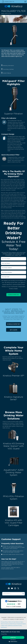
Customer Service (9, 569)
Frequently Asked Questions (12, 544)
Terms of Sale (19, 622)
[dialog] (13, 637)
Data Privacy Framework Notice (18, 624)
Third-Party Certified (8, 69)
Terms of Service (5, 624)
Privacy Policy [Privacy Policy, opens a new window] (4, 634)
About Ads (4, 626)
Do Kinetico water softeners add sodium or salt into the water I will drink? (13, 551)
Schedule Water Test (13, 324)
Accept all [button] (13, 637)
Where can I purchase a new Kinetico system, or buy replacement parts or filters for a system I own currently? (14, 547)
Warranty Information (8, 66)
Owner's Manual (7, 73)
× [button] (25, 631)
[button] (13, 642)
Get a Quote (14, 330)
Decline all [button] (13, 640)
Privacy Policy (4, 622)
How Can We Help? (9, 559)
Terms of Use (12, 622)
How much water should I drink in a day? (13, 554)
